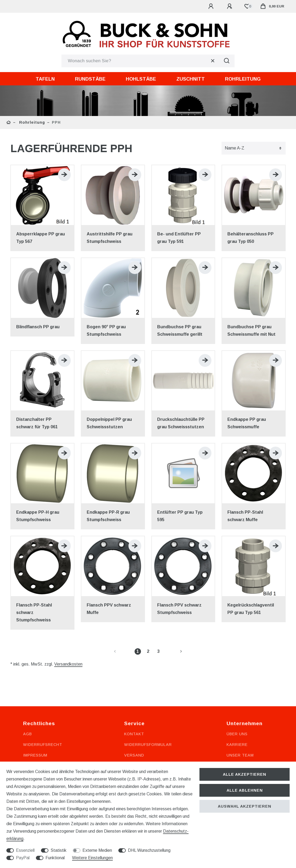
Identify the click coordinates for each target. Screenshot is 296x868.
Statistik (59, 850)
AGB (28, 734)
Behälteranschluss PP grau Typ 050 (251, 238)
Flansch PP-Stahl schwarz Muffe (245, 516)
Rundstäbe (90, 79)
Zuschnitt (191, 79)
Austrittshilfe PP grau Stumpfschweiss (110, 238)
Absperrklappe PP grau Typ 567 (41, 238)
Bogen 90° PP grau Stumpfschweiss (106, 331)
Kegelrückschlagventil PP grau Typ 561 (251, 609)
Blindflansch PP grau (38, 327)
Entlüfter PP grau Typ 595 (180, 516)
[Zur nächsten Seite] (175, 651)
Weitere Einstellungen (92, 858)
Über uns (237, 734)
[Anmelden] (212, 6)
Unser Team (240, 755)
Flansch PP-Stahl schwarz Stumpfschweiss (34, 612)
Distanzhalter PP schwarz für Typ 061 (37, 423)
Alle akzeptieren (245, 774)
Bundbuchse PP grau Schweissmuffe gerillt (180, 331)
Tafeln (45, 79)
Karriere (237, 745)
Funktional (55, 858)
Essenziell (25, 850)
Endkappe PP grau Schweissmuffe (247, 423)
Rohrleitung (243, 79)
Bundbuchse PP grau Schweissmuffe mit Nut (251, 331)
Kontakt (134, 734)
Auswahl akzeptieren (245, 806)
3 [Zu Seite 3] (158, 651)
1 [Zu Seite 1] (138, 651)
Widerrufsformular (148, 745)
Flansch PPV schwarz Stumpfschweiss (179, 609)
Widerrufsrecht (43, 745)
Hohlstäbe (141, 79)
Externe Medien (97, 850)
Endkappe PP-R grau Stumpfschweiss (108, 516)
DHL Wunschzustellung (149, 850)
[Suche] (227, 61)
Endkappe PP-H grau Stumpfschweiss (38, 516)
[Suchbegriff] (140, 61)
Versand (134, 755)
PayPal (23, 858)
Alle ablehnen (245, 790)
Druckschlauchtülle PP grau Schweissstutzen (181, 423)
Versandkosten (68, 664)
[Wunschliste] (247, 6)
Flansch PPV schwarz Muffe (109, 609)
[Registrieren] (230, 6)
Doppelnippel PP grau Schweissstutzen (109, 423)
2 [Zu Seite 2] (148, 651)
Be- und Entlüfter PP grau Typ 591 (179, 238)
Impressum (35, 755)
